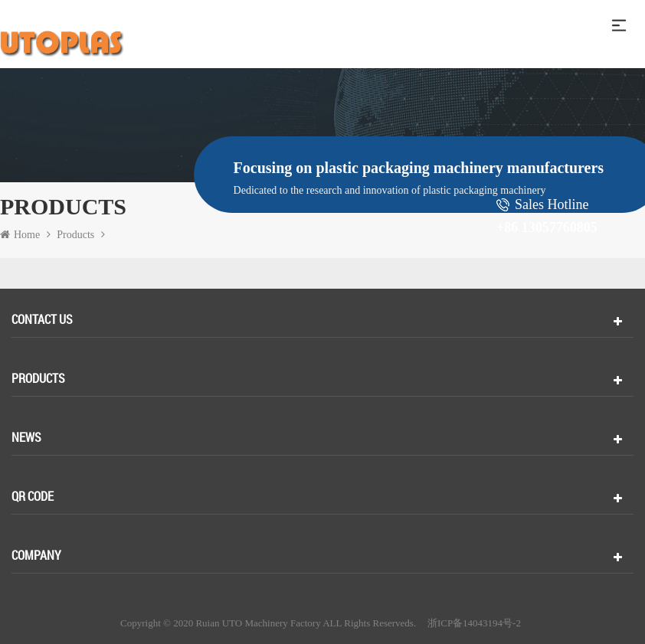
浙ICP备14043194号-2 (474, 623)
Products (75, 235)
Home (20, 235)
